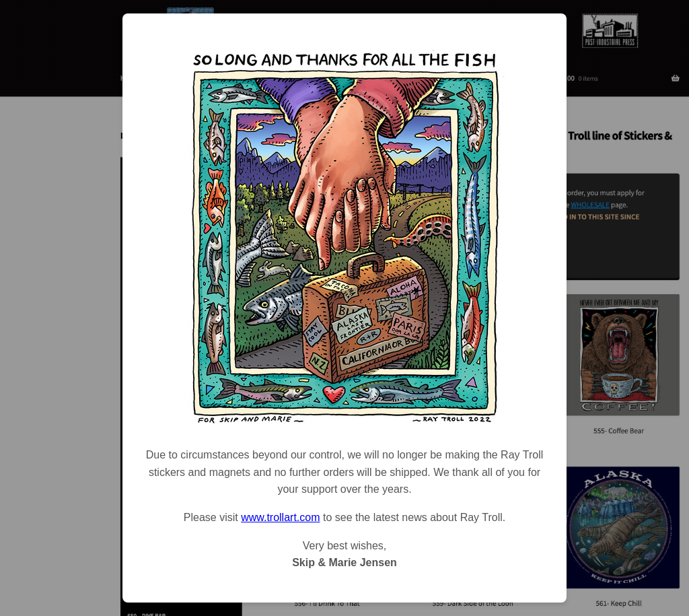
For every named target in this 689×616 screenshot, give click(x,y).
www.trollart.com (280, 517)
